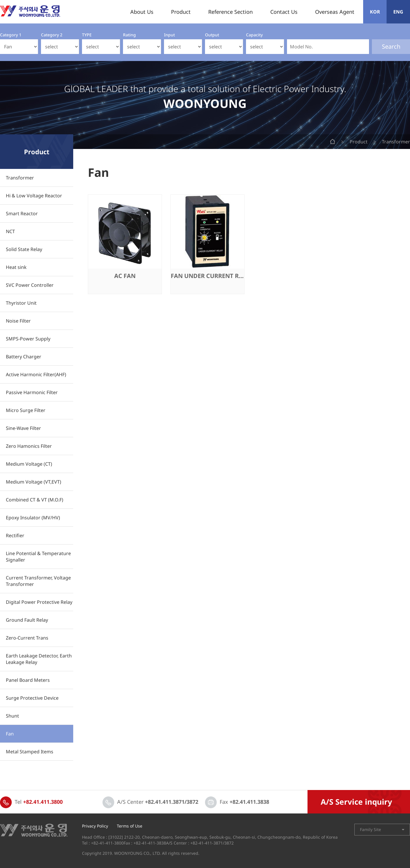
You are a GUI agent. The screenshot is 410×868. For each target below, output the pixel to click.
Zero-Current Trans (27, 638)
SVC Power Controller (30, 285)
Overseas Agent (335, 12)
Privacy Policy (95, 826)
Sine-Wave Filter (23, 428)
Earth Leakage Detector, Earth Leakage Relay (39, 659)
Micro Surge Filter (26, 410)
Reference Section (230, 12)
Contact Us (284, 12)
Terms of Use (130, 826)
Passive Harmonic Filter (32, 392)
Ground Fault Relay (27, 620)
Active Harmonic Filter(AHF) (36, 374)
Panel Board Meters (28, 680)
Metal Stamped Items (30, 752)
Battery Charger (24, 357)
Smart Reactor (22, 213)
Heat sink (16, 267)
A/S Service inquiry (356, 802)
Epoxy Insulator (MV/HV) (33, 518)
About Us (142, 12)
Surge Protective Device (32, 698)
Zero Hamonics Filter (29, 446)
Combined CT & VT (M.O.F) (35, 500)
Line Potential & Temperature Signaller (38, 557)
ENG (398, 12)
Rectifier (15, 535)
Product (181, 12)
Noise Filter (18, 321)
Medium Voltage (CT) (29, 464)
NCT (10, 231)
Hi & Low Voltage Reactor (34, 196)
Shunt (12, 716)
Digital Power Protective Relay (39, 602)
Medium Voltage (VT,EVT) (34, 482)
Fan (10, 734)
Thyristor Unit (21, 303)
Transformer (20, 178)
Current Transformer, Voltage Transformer (38, 581)
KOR (375, 12)
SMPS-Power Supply (28, 339)
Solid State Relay (24, 249)
